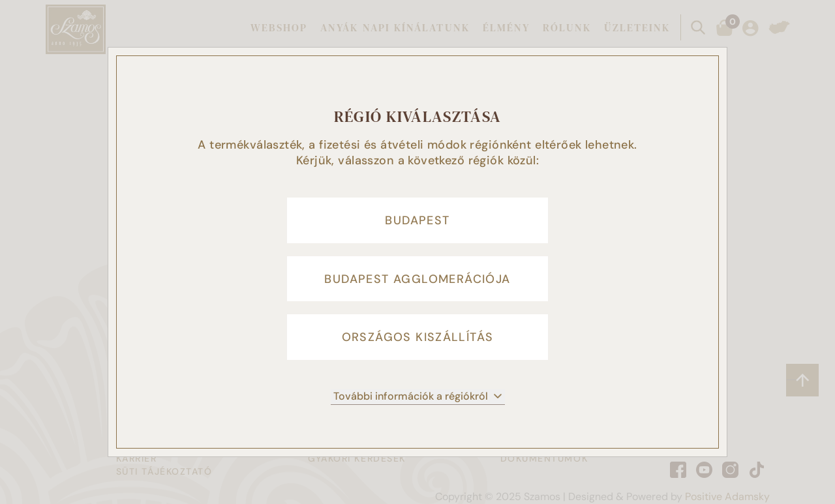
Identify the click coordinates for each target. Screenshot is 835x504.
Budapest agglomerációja (417, 279)
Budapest (417, 220)
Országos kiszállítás (418, 338)
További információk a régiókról (418, 397)
